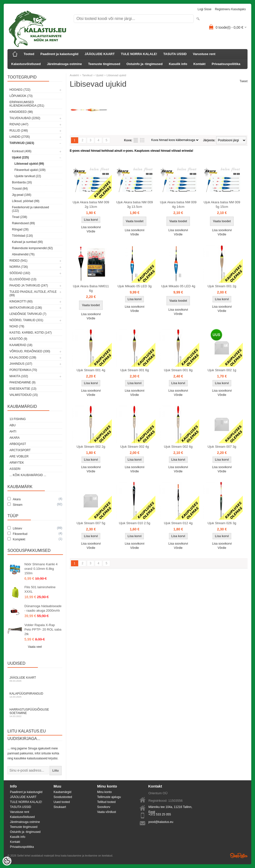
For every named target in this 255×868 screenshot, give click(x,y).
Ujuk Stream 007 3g (222, 447)
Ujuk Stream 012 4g (178, 523)
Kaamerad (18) (21, 345)
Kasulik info (178, 64)
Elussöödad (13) (23, 279)
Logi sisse (205, 9)
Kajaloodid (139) (23, 358)
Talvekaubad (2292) (25, 118)
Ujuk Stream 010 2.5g (134, 523)
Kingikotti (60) (21, 301)
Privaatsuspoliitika (226, 64)
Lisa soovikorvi (91, 227)
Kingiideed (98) (21, 112)
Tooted (29, 54)
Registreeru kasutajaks (230, 9)
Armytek (17, 463)
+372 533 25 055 (160, 814)
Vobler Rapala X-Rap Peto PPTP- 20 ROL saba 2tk (43, 629)
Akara (15, 438)
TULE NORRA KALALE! (139, 54)
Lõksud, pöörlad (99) (26, 201)
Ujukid (99, 75)
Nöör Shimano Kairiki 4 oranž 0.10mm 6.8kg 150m (41, 569)
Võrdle (91, 231)
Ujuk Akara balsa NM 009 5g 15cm (222, 204)
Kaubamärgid (62, 792)
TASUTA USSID (175, 54)
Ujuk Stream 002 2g (91, 447)
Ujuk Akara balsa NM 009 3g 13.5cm (135, 204)
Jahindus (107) (21, 364)
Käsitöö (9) (18, 339)
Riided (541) (18, 261)
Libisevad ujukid (116, 75)
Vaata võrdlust (107, 812)
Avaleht (74, 75)
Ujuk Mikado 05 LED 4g (178, 286)
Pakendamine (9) (22, 382)
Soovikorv (104, 807)
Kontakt (199, 64)
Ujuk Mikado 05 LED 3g (135, 286)
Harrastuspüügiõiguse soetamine (35, 713)
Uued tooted (62, 802)
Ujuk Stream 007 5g (91, 523)
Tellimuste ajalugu (109, 797)
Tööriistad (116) (22, 236)
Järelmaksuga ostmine (64, 64)
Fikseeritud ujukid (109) (30, 170)
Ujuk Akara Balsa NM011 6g (91, 288)
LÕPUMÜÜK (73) (21, 96)
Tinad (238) (20, 217)
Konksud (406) (22, 151)
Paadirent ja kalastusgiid (59, 54)
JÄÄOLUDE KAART (100, 54)
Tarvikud (87, 75)
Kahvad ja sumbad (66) (27, 242)
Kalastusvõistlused (26, 64)
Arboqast (18, 444)
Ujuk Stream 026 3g (222, 523)
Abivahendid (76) (23, 254)
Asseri (15, 469)
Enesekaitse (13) (23, 389)
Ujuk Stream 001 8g (178, 370)
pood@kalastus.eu (161, 822)
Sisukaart (60, 807)
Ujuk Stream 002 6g (178, 447)
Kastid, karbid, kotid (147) (31, 333)
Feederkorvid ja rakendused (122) (31, 209)
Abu (13, 425)
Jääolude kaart (35, 679)
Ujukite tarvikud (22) (28, 176)
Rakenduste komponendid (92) (32, 248)
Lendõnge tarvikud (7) (28, 314)
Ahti (13, 432)
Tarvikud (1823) (22, 143)
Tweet (244, 81)
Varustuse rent (204, 54)
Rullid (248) (19, 131)
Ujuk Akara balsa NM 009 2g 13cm (91, 204)
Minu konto (104, 792)
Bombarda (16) (22, 182)
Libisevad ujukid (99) (29, 164)
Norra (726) (19, 267)
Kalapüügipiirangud (35, 695)
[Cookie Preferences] (7, 861)
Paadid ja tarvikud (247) (29, 286)
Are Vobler (19, 456)
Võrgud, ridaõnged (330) (30, 351)
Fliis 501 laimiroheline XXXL (40, 589)
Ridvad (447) (19, 124)
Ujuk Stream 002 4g (135, 447)
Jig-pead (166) (22, 195)
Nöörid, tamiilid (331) (26, 320)
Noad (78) (17, 326)
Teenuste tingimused (104, 64)
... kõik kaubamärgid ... (28, 475)
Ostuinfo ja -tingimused (145, 64)
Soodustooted (63, 797)
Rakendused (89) (23, 223)
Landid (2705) (20, 137)
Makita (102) (19, 376)
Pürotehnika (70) (23, 370)
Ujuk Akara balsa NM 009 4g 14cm (178, 204)
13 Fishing (18, 419)
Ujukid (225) (20, 157)
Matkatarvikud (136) (26, 308)
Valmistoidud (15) (24, 395)
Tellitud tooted (106, 802)
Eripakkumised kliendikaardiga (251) (27, 104)
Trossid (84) (20, 189)
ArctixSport (20, 450)
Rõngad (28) (20, 229)
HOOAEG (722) (20, 90)
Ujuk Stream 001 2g (222, 286)
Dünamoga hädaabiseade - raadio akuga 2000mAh (43, 608)
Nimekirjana (136, 140)
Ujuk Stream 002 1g (222, 370)
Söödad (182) (20, 273)
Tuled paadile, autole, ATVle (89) (33, 293)
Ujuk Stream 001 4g (91, 370)
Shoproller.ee (239, 856)
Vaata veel (35, 647)
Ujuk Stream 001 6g (135, 370)
